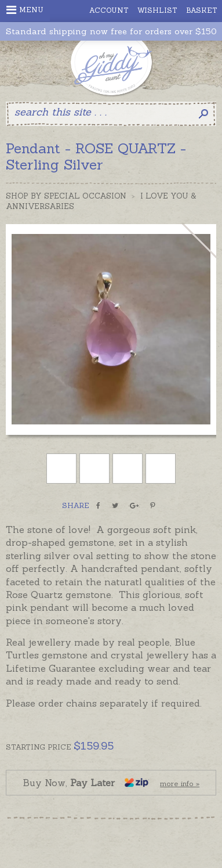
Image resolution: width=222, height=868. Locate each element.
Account (109, 10)
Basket (202, 10)
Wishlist (157, 10)
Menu (25, 10)
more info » (180, 784)
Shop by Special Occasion (66, 196)
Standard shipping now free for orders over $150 (111, 32)
